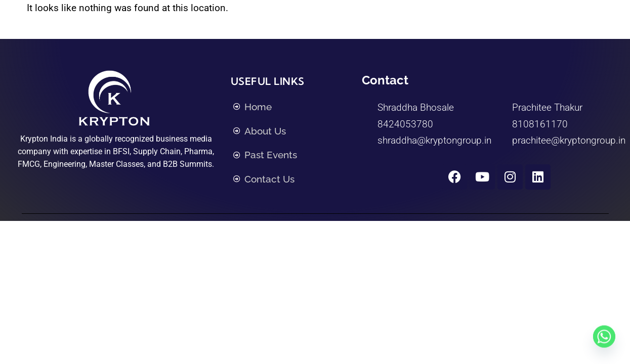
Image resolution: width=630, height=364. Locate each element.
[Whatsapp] (604, 340)
